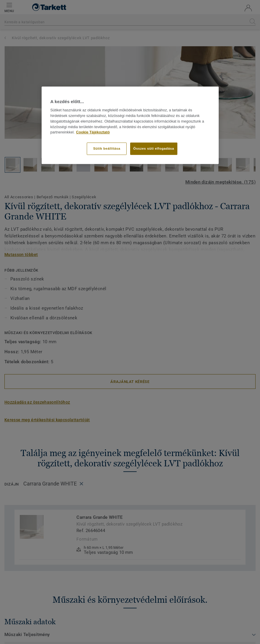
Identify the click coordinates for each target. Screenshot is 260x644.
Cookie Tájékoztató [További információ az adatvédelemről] (93, 132)
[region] (130, 125)
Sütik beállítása (107, 148)
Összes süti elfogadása (154, 148)
